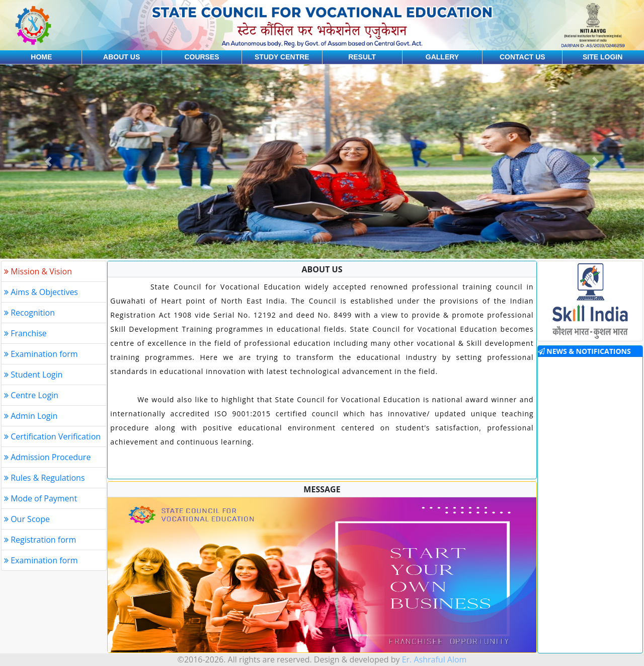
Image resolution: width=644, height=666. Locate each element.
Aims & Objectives (41, 292)
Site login (602, 57)
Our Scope (27, 519)
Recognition (29, 313)
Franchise (25, 333)
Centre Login (31, 395)
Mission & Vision (38, 271)
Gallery (442, 57)
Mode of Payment (41, 498)
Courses (202, 57)
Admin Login (31, 416)
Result (362, 57)
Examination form (41, 354)
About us (122, 57)
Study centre (282, 57)
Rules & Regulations (45, 478)
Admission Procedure (47, 457)
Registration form (40, 540)
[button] (48, 162)
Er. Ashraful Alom (434, 659)
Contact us (522, 57)
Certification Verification (52, 436)
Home (41, 57)
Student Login (33, 375)
